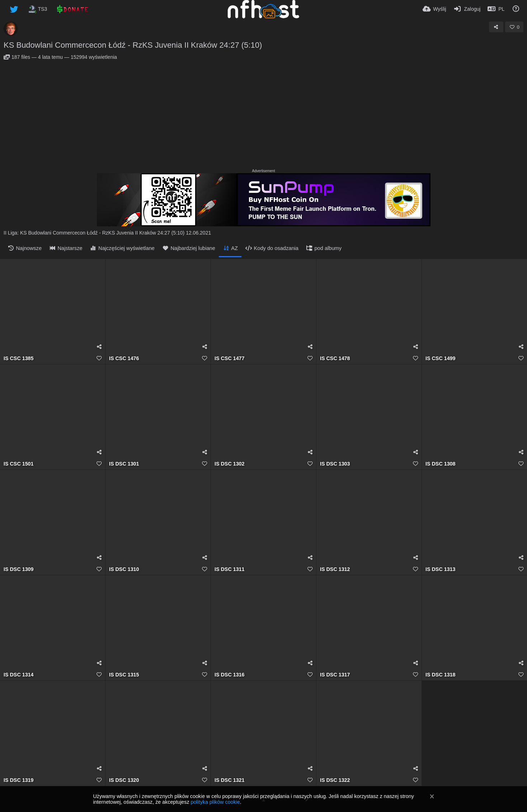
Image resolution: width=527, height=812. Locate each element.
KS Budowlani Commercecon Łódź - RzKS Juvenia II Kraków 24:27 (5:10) (133, 45)
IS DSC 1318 (441, 675)
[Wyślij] (434, 9)
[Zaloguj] (467, 9)
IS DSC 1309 (19, 569)
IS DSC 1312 (335, 569)
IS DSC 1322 (335, 780)
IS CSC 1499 (441, 358)
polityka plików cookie (215, 802)
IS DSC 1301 (124, 464)
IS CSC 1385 (19, 358)
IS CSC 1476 (124, 358)
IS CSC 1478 (335, 358)
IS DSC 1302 (230, 464)
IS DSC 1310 (124, 569)
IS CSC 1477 (230, 358)
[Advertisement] (264, 114)
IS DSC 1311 (230, 569)
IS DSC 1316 (230, 675)
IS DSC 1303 (335, 464)
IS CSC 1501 (19, 464)
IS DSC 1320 (124, 780)
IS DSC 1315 (124, 675)
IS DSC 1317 (335, 675)
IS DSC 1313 (441, 569)
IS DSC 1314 (19, 675)
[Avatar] (11, 29)
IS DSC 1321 (230, 780)
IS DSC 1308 (441, 464)
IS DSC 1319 (19, 780)
